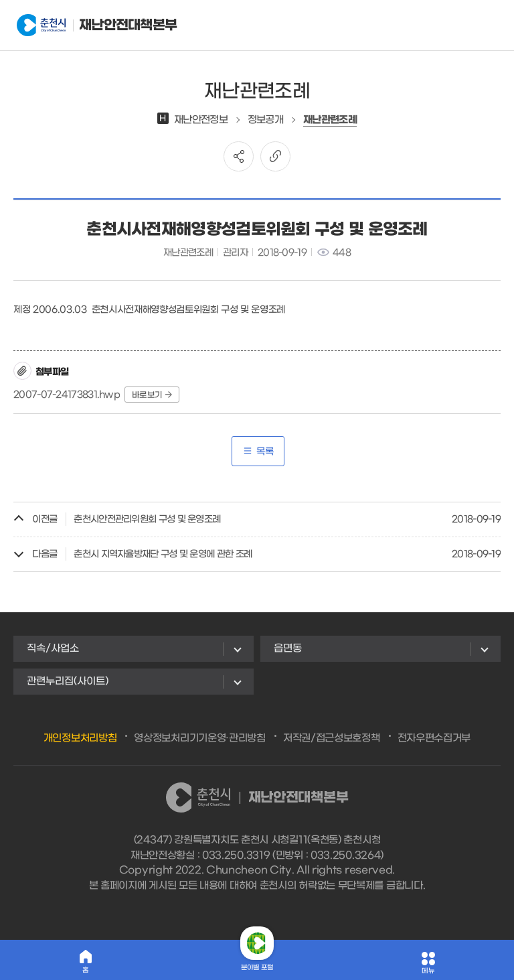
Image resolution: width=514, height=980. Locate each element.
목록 (258, 452)
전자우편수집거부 (434, 738)
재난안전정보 (192, 120)
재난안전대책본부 (83, 25)
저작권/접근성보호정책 (332, 738)
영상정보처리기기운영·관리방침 (200, 738)
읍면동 (288, 648)
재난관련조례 (330, 120)
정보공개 (265, 120)
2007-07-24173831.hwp (67, 395)
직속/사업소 (53, 648)
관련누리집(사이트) (68, 681)
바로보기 (152, 395)
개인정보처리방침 (80, 738)
